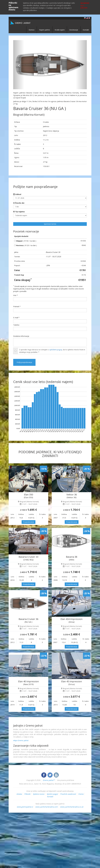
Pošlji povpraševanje (24, 362)
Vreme (81, 794)
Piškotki (27, 794)
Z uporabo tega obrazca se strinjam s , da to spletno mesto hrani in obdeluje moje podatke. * (52, 351)
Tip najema (19, 212)
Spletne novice (39, 794)
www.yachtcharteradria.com (46, 807)
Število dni (19, 203)
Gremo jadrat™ (49, 780)
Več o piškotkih (84, 7)
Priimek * (17, 306)
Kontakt (86, 30)
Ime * (15, 295)
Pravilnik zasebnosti (68, 794)
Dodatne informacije (21, 336)
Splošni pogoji (52, 794)
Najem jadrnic (45, 30)
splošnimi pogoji (56, 350)
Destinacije (74, 30)
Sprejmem (85, 3)
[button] (19, 65)
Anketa (19, 794)
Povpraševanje (29, 522)
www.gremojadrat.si (25, 807)
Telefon (16, 325)
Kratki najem (60, 30)
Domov (32, 30)
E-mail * (16, 318)
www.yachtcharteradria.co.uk (72, 807)
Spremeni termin (50, 224)
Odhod (17, 194)
